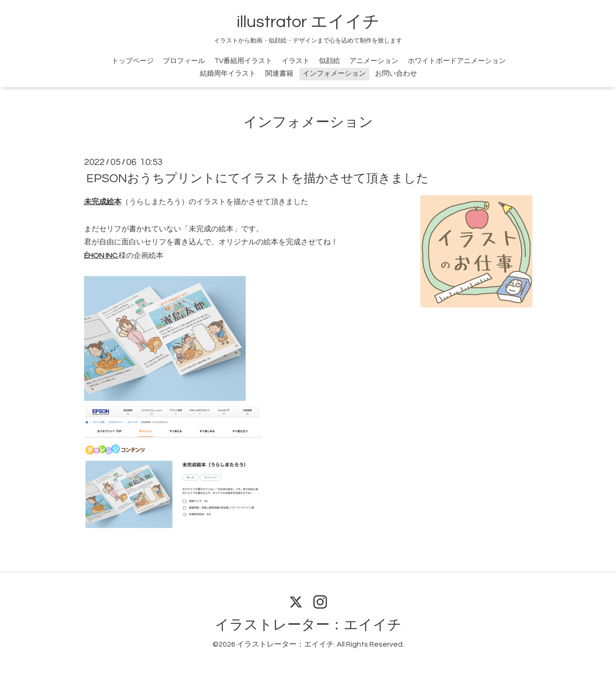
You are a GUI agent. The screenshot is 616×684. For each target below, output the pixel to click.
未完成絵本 (103, 202)
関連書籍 (279, 74)
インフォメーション (334, 74)
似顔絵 (329, 61)
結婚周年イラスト (228, 74)
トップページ (133, 61)
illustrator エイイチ (308, 22)
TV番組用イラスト (243, 61)
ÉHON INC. (101, 256)
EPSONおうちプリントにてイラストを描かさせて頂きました (258, 178)
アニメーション (374, 61)
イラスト (296, 61)
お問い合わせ (396, 74)
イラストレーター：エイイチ (308, 625)
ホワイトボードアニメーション (457, 61)
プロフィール (184, 61)
